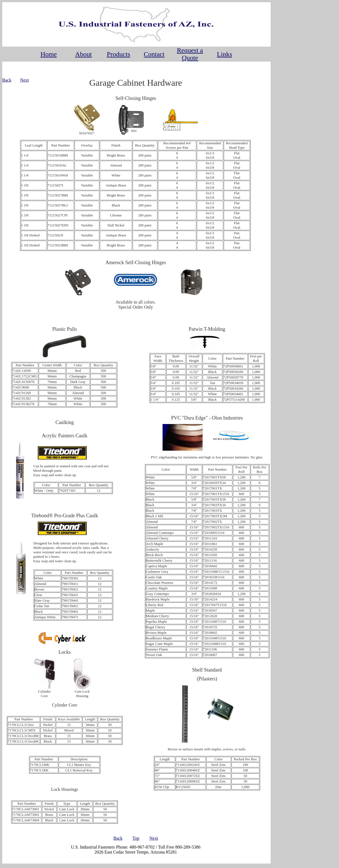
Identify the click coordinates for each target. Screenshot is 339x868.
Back (7, 80)
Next (25, 80)
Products (118, 54)
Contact (154, 54)
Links (225, 54)
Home (49, 54)
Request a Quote (190, 54)
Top (136, 838)
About (83, 54)
